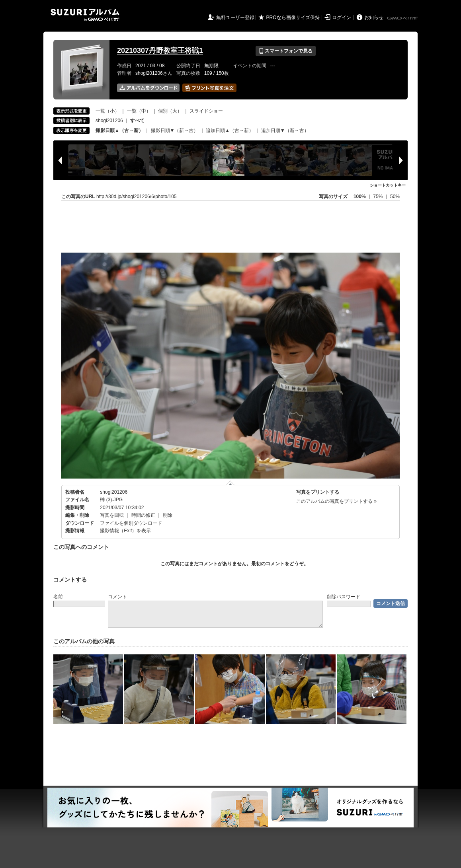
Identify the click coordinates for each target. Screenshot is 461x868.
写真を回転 (112, 515)
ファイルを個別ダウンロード (131, 523)
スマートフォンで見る (286, 51)
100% (360, 197)
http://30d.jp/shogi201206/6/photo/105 (137, 197)
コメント (117, 597)
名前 (58, 597)
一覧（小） (107, 111)
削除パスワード (344, 597)
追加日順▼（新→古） (285, 130)
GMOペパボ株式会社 (403, 18)
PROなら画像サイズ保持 (293, 18)
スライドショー (206, 111)
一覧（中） (139, 111)
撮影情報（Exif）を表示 (125, 531)
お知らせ (374, 18)
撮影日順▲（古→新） (119, 130)
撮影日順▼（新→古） (175, 130)
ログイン (342, 18)
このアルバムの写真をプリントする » (336, 501)
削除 (168, 515)
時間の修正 (143, 515)
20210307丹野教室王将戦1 (160, 51)
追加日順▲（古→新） (230, 130)
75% (378, 197)
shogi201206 (109, 121)
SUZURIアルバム (85, 15)
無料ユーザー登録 (235, 18)
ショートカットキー (388, 185)
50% (395, 197)
